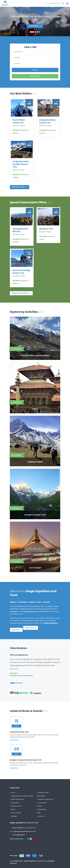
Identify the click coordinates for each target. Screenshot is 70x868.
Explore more (34, 26)
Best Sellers (41, 796)
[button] (32, 32)
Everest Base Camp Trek (19, 121)
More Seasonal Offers (20, 293)
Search (35, 70)
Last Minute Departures (45, 799)
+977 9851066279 (53, 3)
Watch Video (29, 628)
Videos (13, 809)
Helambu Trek (46, 229)
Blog (39, 813)
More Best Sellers (18, 187)
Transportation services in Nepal (22, 796)
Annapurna (14, 611)
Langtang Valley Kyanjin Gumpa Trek (21, 164)
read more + (14, 740)
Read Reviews (42, 809)
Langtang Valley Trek (19, 732)
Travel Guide (42, 803)
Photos (40, 806)
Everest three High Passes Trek (21, 272)
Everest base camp (30, 611)
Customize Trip (35, 76)
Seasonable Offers (17, 799)
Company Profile (43, 793)
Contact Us (41, 816)
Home (13, 793)
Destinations (15, 803)
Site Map (14, 816)
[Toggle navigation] (66, 3)
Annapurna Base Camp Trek (47, 121)
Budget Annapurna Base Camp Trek (26, 760)
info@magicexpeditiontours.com (24, 831)
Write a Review (16, 813)
